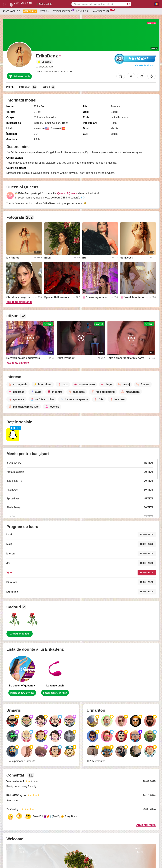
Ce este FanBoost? (146, 65)
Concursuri (83, 11)
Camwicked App (102, 11)
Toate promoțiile (64, 11)
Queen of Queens (67, 193)
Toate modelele (12, 11)
